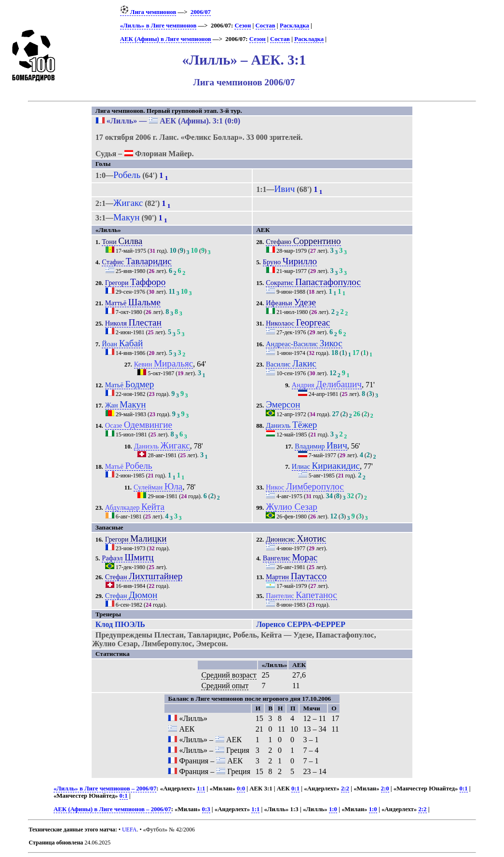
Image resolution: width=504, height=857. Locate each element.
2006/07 (201, 12)
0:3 (206, 809)
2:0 (385, 789)
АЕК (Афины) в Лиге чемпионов (166, 39)
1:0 (333, 809)
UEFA (129, 830)
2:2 (345, 789)
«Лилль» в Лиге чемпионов (158, 26)
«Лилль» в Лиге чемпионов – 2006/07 (105, 789)
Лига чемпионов (148, 12)
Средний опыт (225, 686)
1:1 (201, 789)
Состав (266, 26)
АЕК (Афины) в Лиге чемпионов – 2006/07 (112, 809)
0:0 (241, 789)
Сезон (243, 26)
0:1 (295, 789)
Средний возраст (229, 675)
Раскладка (294, 26)
